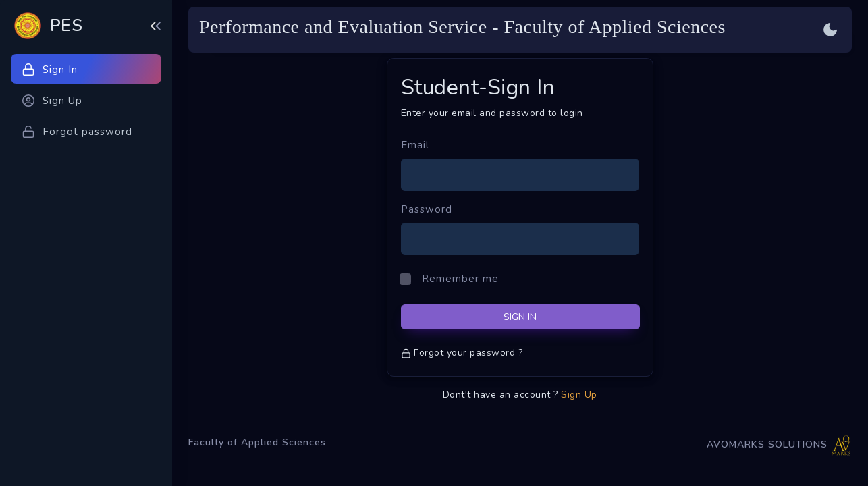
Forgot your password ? (462, 353)
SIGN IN (520, 317)
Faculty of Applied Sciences (257, 442)
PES (66, 26)
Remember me (460, 279)
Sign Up (579, 395)
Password (427, 209)
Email (415, 145)
